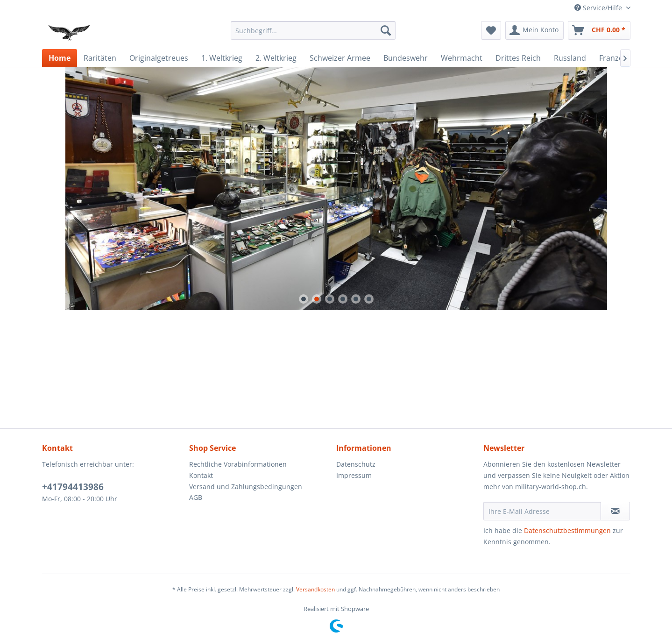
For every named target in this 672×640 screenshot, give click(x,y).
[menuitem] (313, 30)
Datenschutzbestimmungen (567, 530)
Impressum (354, 475)
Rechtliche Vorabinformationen (238, 464)
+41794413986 (73, 487)
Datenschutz (356, 464)
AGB (196, 497)
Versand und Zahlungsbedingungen (246, 487)
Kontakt (201, 475)
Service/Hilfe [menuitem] (599, 8)
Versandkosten (315, 589)
